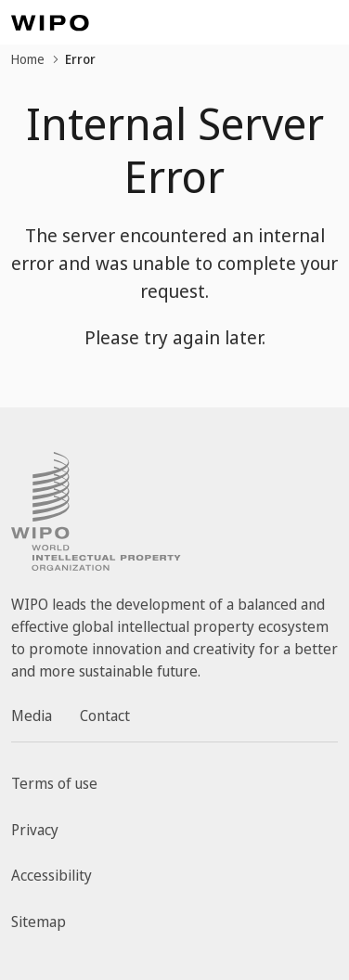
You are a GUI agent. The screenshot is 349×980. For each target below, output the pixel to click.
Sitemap (39, 922)
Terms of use (54, 783)
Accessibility (52, 875)
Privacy (35, 830)
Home (28, 59)
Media (32, 716)
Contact (105, 716)
